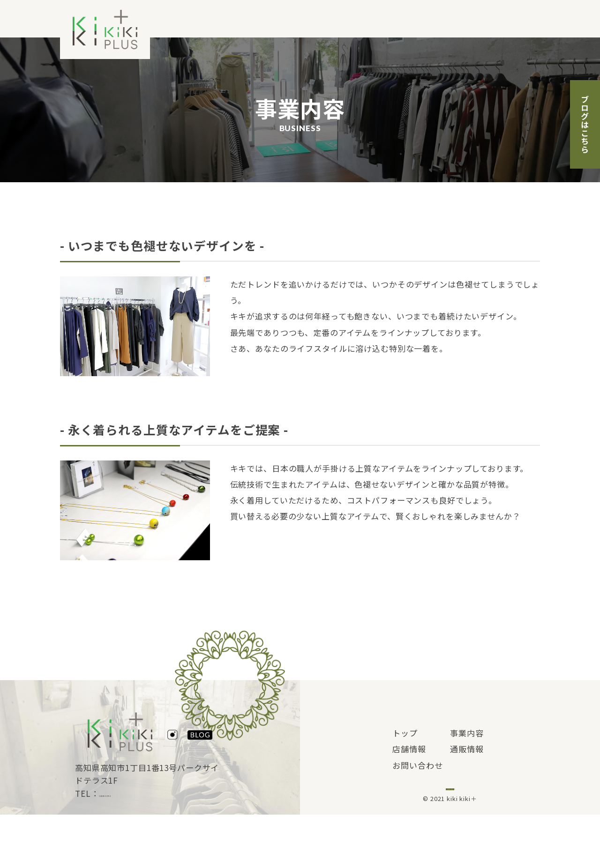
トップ (297, 19)
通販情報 (453, 19)
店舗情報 (400, 19)
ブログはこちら (585, 124)
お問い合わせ (515, 19)
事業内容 (346, 19)
